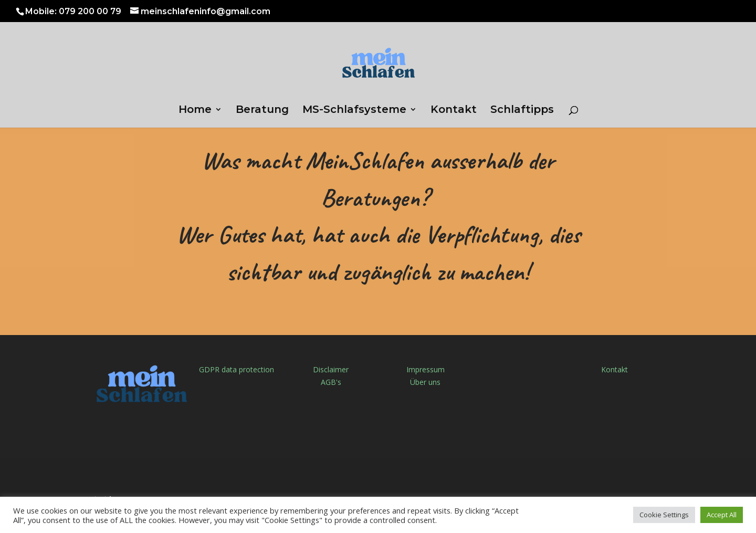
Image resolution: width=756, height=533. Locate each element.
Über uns (425, 382)
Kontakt (454, 111)
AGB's (331, 382)
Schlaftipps (522, 111)
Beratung (262, 111)
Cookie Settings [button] (664, 515)
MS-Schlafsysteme (354, 111)
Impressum (426, 369)
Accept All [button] (722, 515)
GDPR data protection (237, 369)
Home (195, 111)
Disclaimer (331, 369)
